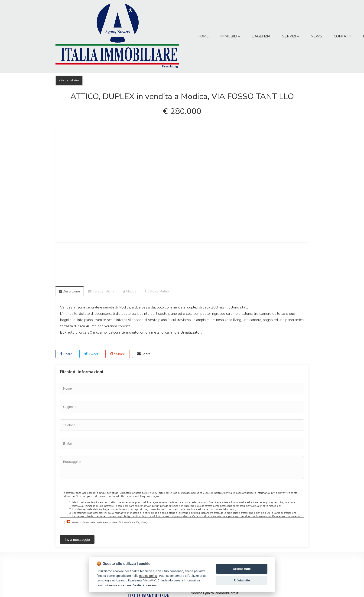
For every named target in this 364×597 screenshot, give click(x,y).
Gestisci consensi (145, 585)
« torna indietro (69, 80)
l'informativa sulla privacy (133, 522)
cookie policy (148, 576)
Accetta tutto (242, 569)
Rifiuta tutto (242, 580)
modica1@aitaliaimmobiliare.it (215, 593)
